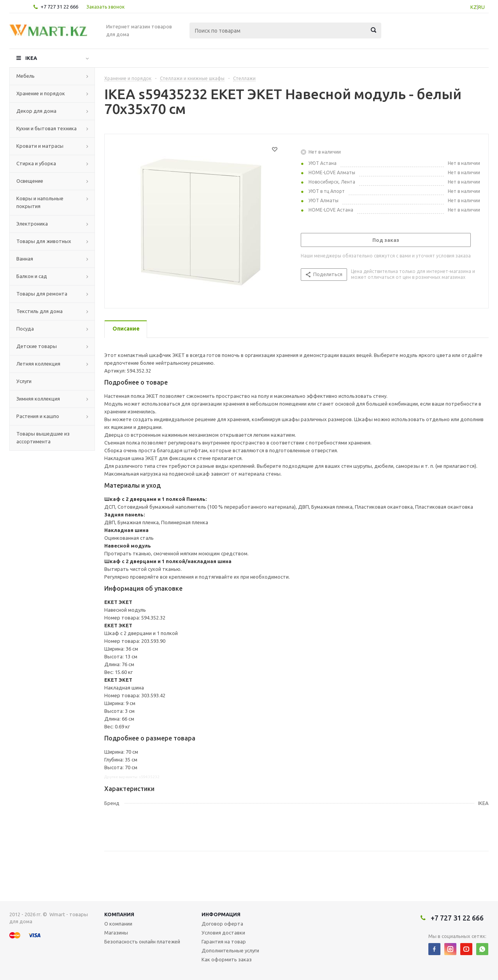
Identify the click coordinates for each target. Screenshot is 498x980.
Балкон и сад (32, 276)
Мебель (25, 76)
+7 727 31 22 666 (59, 7)
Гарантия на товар (224, 941)
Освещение (30, 181)
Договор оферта (222, 924)
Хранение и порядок (41, 93)
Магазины (116, 933)
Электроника (32, 224)
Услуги (24, 381)
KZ (474, 7)
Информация (221, 914)
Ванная (25, 259)
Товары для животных (44, 241)
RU (481, 7)
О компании (118, 924)
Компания (119, 914)
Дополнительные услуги (230, 950)
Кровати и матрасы (40, 146)
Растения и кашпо (38, 416)
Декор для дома (36, 111)
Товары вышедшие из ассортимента (43, 437)
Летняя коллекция (38, 364)
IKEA (31, 58)
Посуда (25, 329)
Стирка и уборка (36, 163)
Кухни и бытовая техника (46, 128)
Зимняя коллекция (38, 399)
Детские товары (37, 346)
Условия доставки (223, 933)
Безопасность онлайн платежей (142, 941)
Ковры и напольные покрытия (40, 202)
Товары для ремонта (42, 294)
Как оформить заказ (227, 959)
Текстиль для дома (39, 311)
